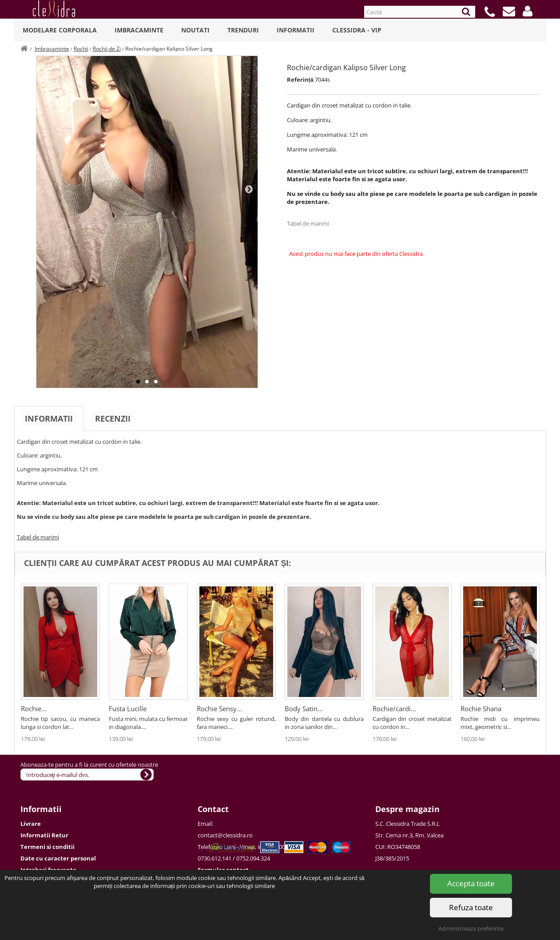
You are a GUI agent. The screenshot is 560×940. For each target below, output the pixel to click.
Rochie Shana (481, 709)
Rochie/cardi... (394, 709)
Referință (300, 80)
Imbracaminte (139, 30)
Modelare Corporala (60, 30)
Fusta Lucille (128, 709)
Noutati (195, 30)
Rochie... (34, 709)
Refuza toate (471, 907)
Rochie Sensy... (219, 709)
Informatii (296, 30)
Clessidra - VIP (357, 30)
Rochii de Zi (107, 49)
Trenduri (243, 30)
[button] (528, 11)
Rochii (81, 49)
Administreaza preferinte (471, 928)
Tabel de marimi (308, 223)
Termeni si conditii (48, 847)
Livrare (31, 824)
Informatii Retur (44, 835)
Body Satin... (304, 709)
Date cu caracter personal (58, 858)
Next (249, 189)
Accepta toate (471, 883)
